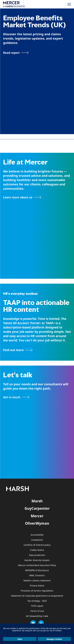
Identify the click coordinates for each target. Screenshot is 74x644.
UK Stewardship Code (37, 616)
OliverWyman (37, 523)
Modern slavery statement (37, 581)
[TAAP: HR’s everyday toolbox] (37, 350)
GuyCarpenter (37, 508)
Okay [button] (20, 639)
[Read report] (16, 53)
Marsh (37, 501)
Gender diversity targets (37, 560)
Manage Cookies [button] (54, 639)
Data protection (37, 555)
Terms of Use (37, 611)
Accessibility (37, 535)
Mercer (37, 516)
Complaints (37, 540)
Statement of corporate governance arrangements (37, 596)
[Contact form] (16, 397)
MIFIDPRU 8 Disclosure (37, 570)
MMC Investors (37, 576)
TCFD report (37, 606)
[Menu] (69, 4)
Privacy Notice (37, 586)
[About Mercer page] (22, 197)
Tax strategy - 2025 (37, 601)
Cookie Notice (37, 550)
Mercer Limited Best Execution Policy (37, 565)
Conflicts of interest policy (37, 545)
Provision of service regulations (37, 591)
